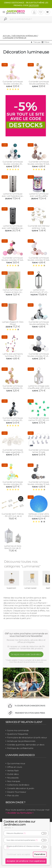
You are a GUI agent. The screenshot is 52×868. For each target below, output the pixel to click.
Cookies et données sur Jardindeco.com (19, 823)
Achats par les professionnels (21, 741)
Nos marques (14, 781)
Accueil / (7, 36)
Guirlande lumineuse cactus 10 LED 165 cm (39, 419)
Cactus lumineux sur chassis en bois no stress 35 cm (13, 292)
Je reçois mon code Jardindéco (26, 654)
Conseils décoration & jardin (21, 788)
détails (9, 828)
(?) (24, 833)
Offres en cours (15, 767)
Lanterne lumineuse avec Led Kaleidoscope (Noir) (13, 228)
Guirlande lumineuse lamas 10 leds (39, 451)
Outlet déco (13, 774)
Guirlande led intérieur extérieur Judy (39, 227)
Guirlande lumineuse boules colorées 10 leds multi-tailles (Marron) (39, 164)
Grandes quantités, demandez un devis (26, 745)
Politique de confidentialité (20, 748)
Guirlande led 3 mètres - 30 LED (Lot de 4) (13, 515)
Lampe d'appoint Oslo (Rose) (13, 323)
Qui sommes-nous (16, 763)
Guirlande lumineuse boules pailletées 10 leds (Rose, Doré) (13, 388)
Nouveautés (13, 778)
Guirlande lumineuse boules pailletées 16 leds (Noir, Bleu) (39, 324)
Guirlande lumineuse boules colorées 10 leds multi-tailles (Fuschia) (13, 260)
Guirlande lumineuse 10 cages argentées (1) (13, 451)
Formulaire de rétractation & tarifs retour (27, 738)
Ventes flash (13, 771)
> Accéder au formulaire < (20, 813)
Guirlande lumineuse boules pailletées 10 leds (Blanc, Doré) (39, 84)
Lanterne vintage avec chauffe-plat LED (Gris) (39, 387)
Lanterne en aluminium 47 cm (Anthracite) (39, 292)
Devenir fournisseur (17, 792)
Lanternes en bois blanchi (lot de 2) (13, 547)
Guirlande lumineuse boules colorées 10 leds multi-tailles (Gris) (39, 484)
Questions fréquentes (18, 734)
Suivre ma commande (18, 730)
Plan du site (13, 796)
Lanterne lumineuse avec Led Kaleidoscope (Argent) (13, 196)
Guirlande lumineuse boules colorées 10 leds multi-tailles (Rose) (39, 260)
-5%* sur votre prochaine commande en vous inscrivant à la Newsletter (26, 635)
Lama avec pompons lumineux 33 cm (13, 355)
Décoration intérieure (25, 36)
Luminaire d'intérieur (14, 38)
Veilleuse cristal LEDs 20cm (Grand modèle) (39, 515)
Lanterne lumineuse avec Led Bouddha (39, 195)
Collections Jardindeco (18, 785)
